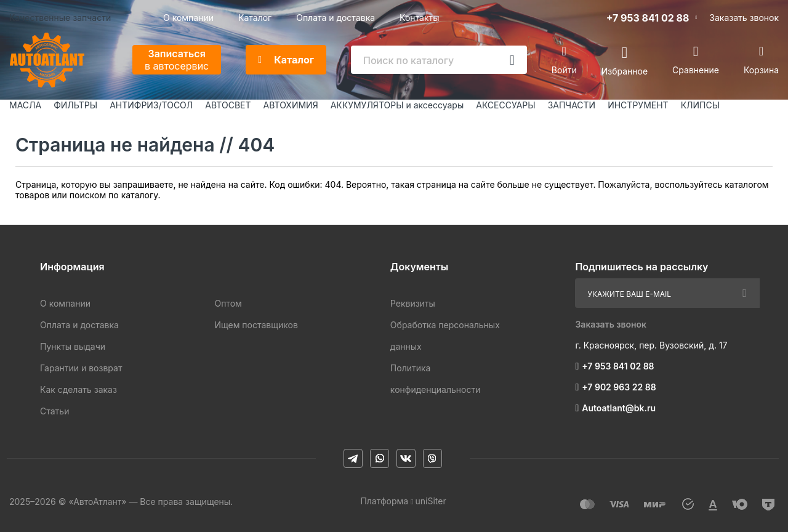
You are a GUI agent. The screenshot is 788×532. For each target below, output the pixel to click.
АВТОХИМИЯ (291, 105)
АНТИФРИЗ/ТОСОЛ (151, 105)
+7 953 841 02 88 (648, 18)
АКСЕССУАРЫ (505, 105)
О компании (188, 18)
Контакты (419, 18)
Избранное (625, 71)
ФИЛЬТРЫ (75, 105)
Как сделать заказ (78, 389)
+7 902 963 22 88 (619, 387)
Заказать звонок (744, 18)
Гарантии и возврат (81, 368)
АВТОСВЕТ (228, 105)
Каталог (255, 18)
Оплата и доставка (336, 18)
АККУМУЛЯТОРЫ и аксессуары (397, 105)
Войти (564, 70)
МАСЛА (25, 105)
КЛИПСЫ (700, 105)
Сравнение (696, 70)
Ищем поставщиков (256, 325)
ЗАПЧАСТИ (572, 105)
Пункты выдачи (73, 346)
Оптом (228, 303)
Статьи (54, 411)
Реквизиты (413, 303)
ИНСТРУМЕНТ (638, 105)
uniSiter (431, 501)
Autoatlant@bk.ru (619, 408)
